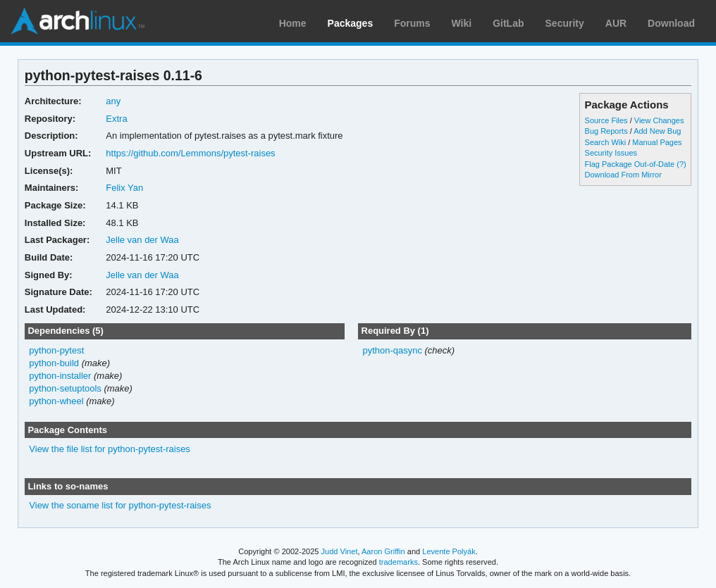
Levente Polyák (449, 551)
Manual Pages (657, 142)
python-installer (60, 376)
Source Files (606, 120)
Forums (412, 23)
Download (671, 23)
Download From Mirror (623, 175)
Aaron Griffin (383, 551)
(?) (681, 164)
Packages (351, 23)
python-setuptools (65, 388)
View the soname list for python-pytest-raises (120, 505)
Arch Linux (78, 21)
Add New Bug (657, 131)
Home (293, 23)
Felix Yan (124, 188)
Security (565, 23)
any (113, 101)
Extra (116, 119)
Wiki (462, 23)
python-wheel (56, 401)
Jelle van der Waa (142, 240)
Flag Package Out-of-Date (630, 164)
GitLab (508, 23)
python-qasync (392, 350)
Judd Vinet (340, 551)
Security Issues (611, 153)
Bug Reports (606, 131)
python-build (54, 363)
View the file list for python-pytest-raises (110, 449)
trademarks (399, 562)
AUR (616, 23)
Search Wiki (606, 142)
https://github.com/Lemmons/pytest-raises (190, 153)
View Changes (659, 120)
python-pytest (56, 350)
